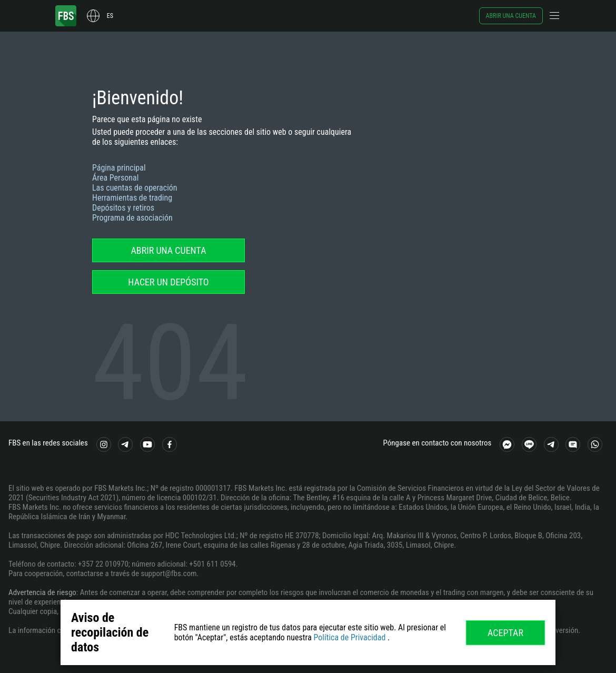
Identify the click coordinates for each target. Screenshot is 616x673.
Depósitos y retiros (123, 208)
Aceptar (505, 633)
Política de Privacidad (349, 637)
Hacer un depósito (168, 282)
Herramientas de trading (132, 198)
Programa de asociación (132, 218)
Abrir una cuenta (511, 16)
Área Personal (115, 178)
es (110, 16)
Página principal (119, 168)
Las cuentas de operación (135, 188)
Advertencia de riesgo (42, 592)
